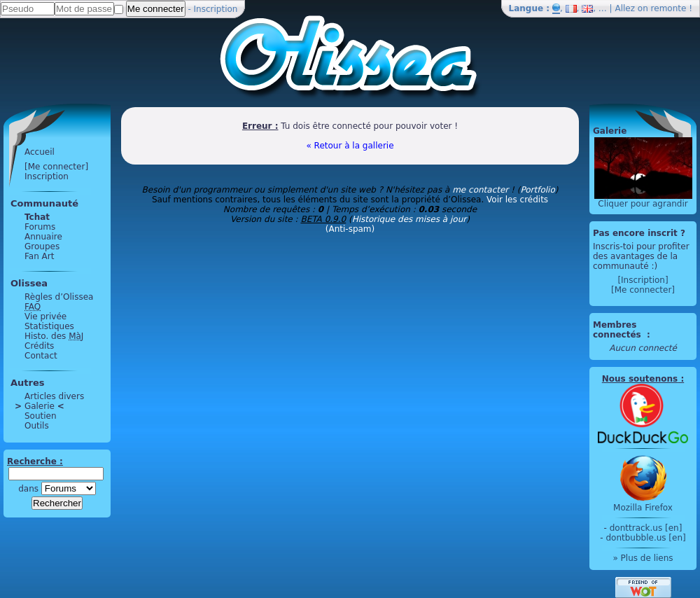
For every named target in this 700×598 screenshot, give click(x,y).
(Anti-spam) (350, 229)
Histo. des (54, 336)
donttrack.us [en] (646, 528)
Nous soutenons (640, 379)
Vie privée (45, 317)
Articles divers (54, 396)
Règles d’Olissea (59, 297)
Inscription (216, 9)
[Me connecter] (56, 167)
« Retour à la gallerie (350, 146)
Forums (40, 227)
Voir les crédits (517, 200)
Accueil (40, 152)
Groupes (42, 246)
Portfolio (537, 190)
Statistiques (49, 326)
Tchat (37, 217)
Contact (41, 356)
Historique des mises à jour (409, 219)
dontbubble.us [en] (645, 538)
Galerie (40, 406)
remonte (669, 8)
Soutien (41, 416)
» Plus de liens (643, 558)
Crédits (39, 346)
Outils (37, 426)
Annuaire (43, 237)
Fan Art (39, 256)
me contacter (480, 190)
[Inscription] (643, 280)
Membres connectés (618, 330)
